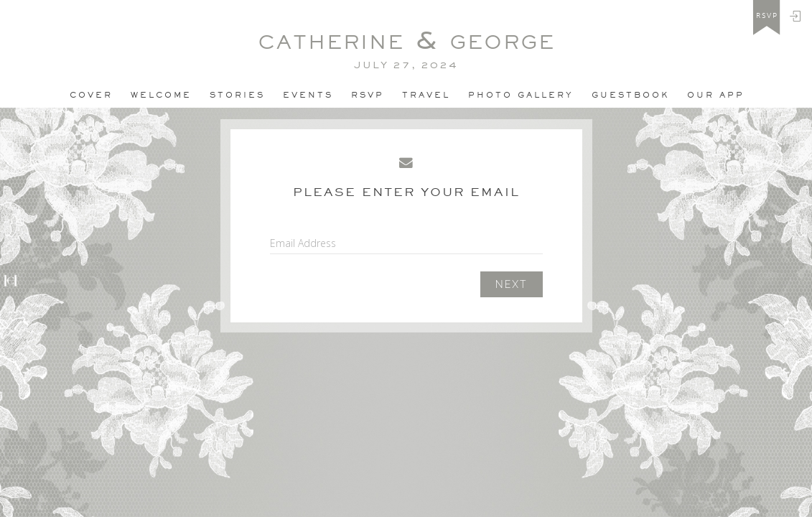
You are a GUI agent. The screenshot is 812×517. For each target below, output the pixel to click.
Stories (237, 95)
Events (308, 95)
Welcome (161, 95)
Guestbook (630, 95)
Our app (716, 95)
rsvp (767, 16)
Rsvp (368, 95)
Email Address (303, 243)
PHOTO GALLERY (521, 95)
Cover (91, 95)
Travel (426, 95)
